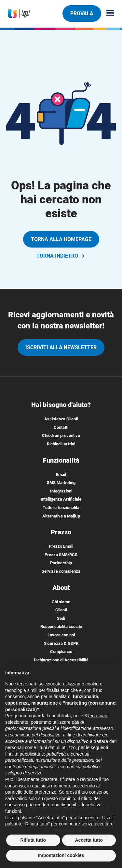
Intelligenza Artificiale (61, 499)
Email (61, 474)
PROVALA (82, 13)
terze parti (98, 720)
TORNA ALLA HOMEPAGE (61, 239)
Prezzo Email (61, 546)
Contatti (61, 427)
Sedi (61, 618)
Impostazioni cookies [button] (61, 860)
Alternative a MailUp (61, 516)
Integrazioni (61, 491)
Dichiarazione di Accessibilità (61, 660)
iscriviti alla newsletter (61, 347)
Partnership (61, 563)
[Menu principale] (108, 13)
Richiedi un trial (61, 444)
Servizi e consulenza (61, 571)
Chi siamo (61, 602)
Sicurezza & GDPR (61, 643)
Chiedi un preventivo (61, 435)
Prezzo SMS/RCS (61, 555)
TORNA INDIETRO (61, 256)
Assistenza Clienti (61, 419)
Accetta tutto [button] (89, 844)
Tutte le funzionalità (61, 508)
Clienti (61, 610)
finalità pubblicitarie (25, 758)
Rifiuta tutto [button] (33, 844)
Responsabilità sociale (61, 626)
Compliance (61, 651)
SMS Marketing (61, 483)
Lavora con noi (61, 635)
